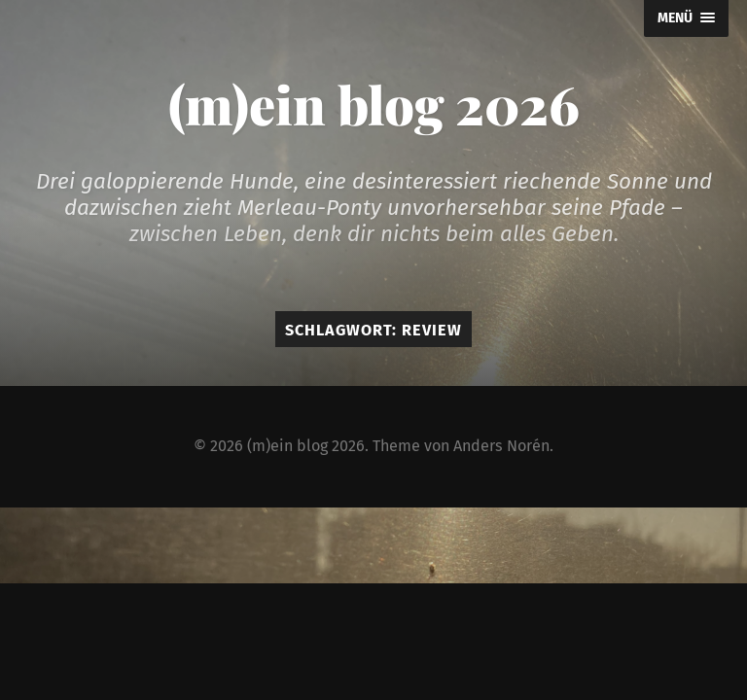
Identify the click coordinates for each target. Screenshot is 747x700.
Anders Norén (501, 446)
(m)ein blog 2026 (374, 104)
